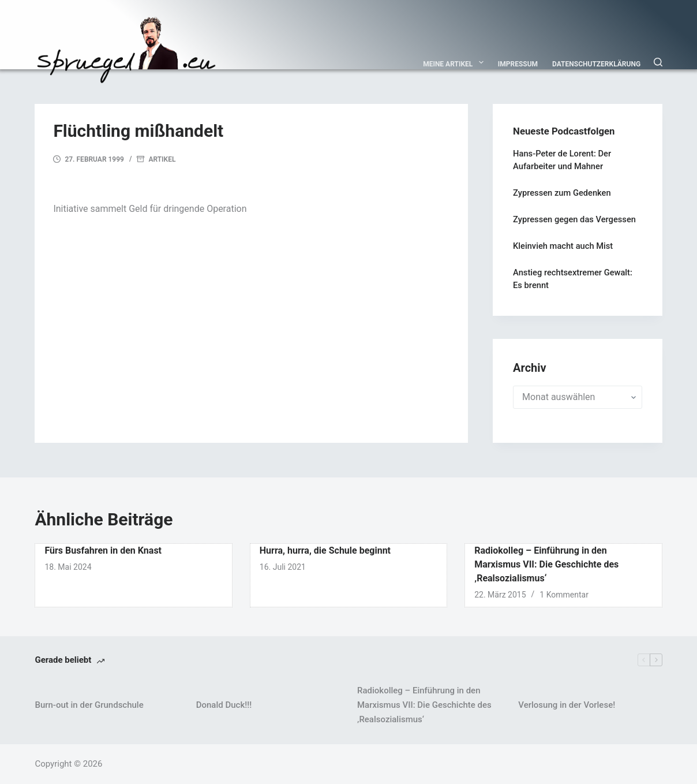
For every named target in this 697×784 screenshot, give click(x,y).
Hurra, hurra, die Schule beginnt (325, 550)
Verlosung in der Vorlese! (567, 705)
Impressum (518, 64)
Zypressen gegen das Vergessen (574, 219)
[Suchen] (658, 62)
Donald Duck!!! (224, 705)
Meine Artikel (456, 62)
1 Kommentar (564, 595)
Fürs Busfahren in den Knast (103, 550)
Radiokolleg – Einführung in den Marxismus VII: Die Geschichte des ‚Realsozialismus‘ (546, 564)
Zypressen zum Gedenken (562, 193)
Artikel (162, 159)
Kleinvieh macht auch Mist (563, 246)
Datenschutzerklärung (596, 64)
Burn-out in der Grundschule (89, 705)
